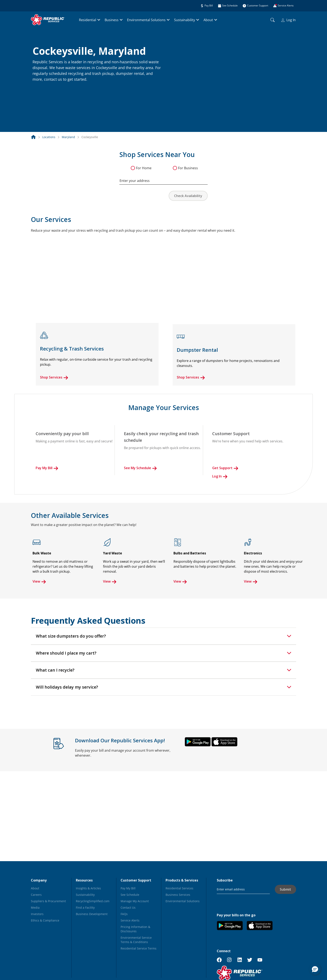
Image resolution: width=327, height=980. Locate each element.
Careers (36, 895)
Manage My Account (135, 901)
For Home (144, 168)
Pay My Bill (47, 468)
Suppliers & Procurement (48, 901)
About (208, 20)
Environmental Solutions (146, 20)
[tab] (163, 636)
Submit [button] (285, 889)
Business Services (178, 895)
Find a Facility (85, 908)
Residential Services (179, 888)
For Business (188, 168)
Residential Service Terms (139, 948)
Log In (288, 20)
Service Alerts (130, 920)
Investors (37, 914)
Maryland (68, 137)
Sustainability (185, 20)
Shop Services (54, 377)
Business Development (92, 914)
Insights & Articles (88, 888)
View (39, 581)
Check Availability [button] (188, 196)
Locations (49, 137)
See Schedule (130, 895)
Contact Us (128, 908)
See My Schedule (140, 468)
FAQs (124, 914)
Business (112, 20)
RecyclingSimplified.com (93, 901)
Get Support (225, 468)
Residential (88, 20)
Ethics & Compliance (45, 920)
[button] (38, 88)
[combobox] (163, 179)
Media (35, 908)
